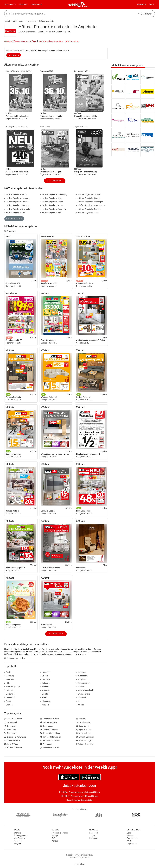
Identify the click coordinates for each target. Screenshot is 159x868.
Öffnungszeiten (21, 836)
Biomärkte (10, 730)
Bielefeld (45, 694)
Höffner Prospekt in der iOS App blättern (80, 796)
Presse (130, 836)
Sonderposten (84, 722)
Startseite (18, 833)
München (9, 679)
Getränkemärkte (48, 722)
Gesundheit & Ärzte (50, 719)
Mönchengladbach (85, 690)
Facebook (94, 833)
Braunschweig (83, 694)
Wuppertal (45, 690)
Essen (8, 701)
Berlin (86, 6)
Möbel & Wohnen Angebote (24, 21)
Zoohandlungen (84, 740)
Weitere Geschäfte (85, 744)
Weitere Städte (14, 219)
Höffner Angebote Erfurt (51, 198)
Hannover (45, 672)
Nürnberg (45, 679)
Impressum (132, 844)
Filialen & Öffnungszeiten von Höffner (20, 41)
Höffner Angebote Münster (17, 205)
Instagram (94, 838)
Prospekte (11, 4)
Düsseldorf (10, 698)
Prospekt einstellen (60, 833)
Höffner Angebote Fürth (51, 213)
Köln (7, 683)
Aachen (80, 687)
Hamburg (9, 676)
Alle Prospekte (72, 41)
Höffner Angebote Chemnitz (17, 209)
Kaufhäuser (46, 726)
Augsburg (81, 679)
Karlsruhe (81, 672)
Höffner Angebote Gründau (88, 209)
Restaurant (46, 744)
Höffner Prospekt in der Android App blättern (80, 792)
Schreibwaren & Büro (50, 748)
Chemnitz (81, 698)
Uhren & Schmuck (85, 737)
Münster (45, 705)
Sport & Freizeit (84, 730)
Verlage (55, 836)
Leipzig (44, 676)
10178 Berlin (145, 14)
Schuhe (81, 719)
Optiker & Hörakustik (50, 737)
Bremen (8, 705)
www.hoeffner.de (27, 32)
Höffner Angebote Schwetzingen (91, 205)
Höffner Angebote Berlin (15, 194)
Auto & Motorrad (13, 719)
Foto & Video (11, 744)
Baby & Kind (11, 722)
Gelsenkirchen (83, 683)
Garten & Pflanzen (13, 748)
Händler (23, 4)
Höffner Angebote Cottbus (88, 194)
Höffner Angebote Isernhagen (90, 202)
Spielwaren (82, 726)
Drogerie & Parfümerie (15, 737)
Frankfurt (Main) (12, 687)
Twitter (92, 836)
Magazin (142, 4)
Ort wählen (14, 55)
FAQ (53, 838)
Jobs (129, 833)
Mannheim (46, 701)
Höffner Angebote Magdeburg (54, 194)
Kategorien (36, 4)
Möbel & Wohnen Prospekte (51, 41)
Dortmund (9, 694)
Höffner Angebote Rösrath (88, 198)
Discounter (10, 733)
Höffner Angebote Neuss (52, 205)
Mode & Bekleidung (50, 733)
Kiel (79, 701)
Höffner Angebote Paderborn (53, 209)
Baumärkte (10, 726)
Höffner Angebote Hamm (52, 202)
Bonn (43, 698)
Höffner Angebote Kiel (15, 213)
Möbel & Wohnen (49, 730)
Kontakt (55, 841)
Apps (151, 4)
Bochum (45, 687)
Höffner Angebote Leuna (87, 213)
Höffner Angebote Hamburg (17, 198)
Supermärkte (83, 733)
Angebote (18, 841)
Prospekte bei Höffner (15, 658)
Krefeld (80, 705)
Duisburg (45, 683)
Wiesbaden (82, 676)
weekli (7, 21)
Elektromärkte (12, 740)
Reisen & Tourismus (50, 740)
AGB (129, 841)
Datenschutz (132, 838)
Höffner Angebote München (17, 202)
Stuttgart (9, 690)
